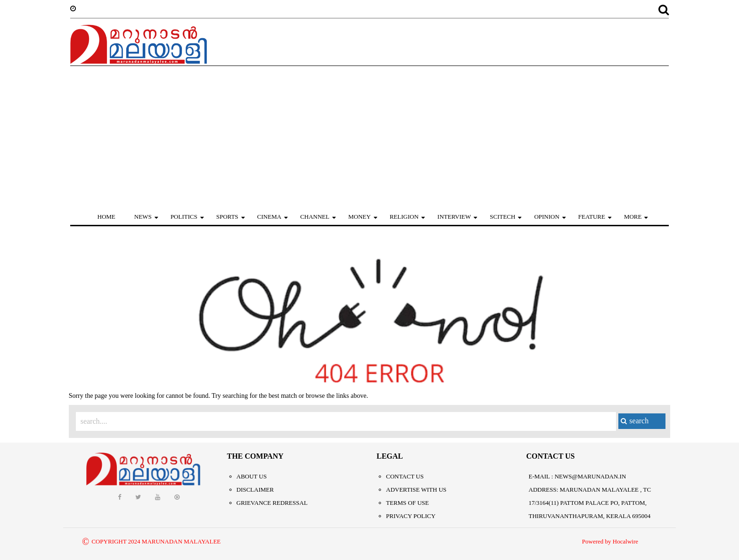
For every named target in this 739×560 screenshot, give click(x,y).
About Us (252, 476)
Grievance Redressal (272, 503)
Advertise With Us (416, 490)
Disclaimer (255, 490)
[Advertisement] (369, 137)
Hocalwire (625, 541)
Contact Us (405, 476)
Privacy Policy (411, 516)
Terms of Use (407, 503)
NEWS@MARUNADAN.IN (591, 476)
